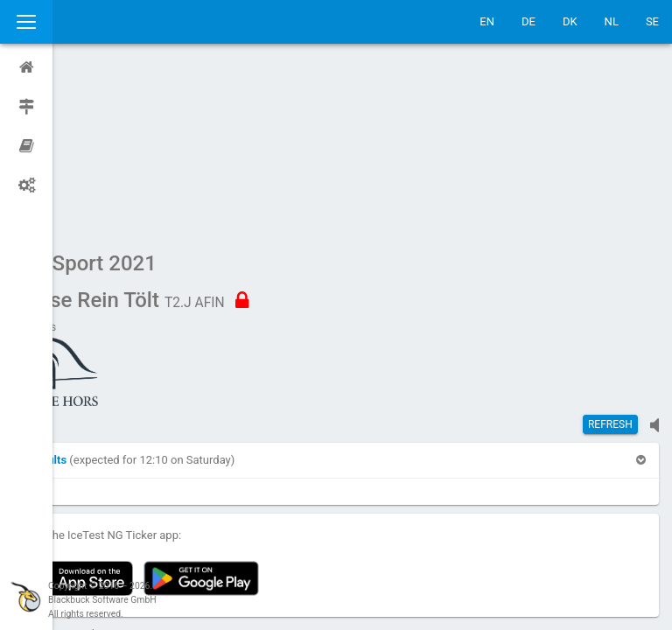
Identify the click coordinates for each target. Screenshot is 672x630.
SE (652, 21)
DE (528, 21)
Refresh (610, 258)
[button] (99, 294)
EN (487, 21)
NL (612, 21)
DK (570, 21)
